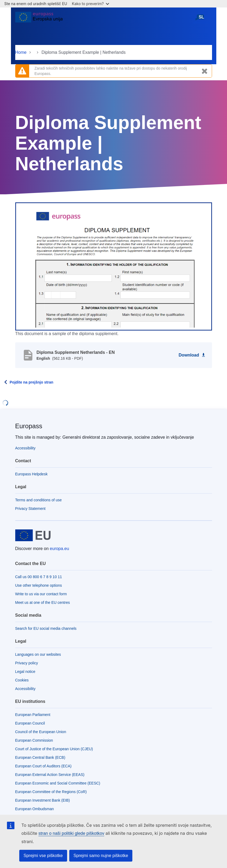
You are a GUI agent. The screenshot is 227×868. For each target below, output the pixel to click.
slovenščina (201, 19)
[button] (114, 266)
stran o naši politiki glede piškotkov (71, 833)
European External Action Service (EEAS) (50, 775)
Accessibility (25, 448)
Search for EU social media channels (46, 628)
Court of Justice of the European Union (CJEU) (54, 749)
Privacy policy (27, 663)
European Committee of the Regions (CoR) (51, 792)
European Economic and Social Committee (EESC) (58, 783)
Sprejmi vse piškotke (43, 856)
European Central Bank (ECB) (40, 757)
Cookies (22, 680)
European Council (30, 723)
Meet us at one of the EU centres (43, 602)
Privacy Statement (30, 509)
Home (21, 52)
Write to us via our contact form (41, 594)
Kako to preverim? (91, 4)
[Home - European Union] (39, 19)
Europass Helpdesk (31, 474)
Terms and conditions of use (39, 500)
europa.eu (59, 549)
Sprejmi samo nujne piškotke (101, 856)
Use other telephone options (39, 585)
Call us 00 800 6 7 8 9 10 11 (39, 577)
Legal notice (25, 672)
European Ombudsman (35, 809)
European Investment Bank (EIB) (43, 800)
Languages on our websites (38, 654)
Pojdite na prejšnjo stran (31, 382)
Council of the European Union (41, 732)
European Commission (34, 740)
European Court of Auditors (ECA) (43, 766)
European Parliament (33, 715)
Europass (29, 426)
